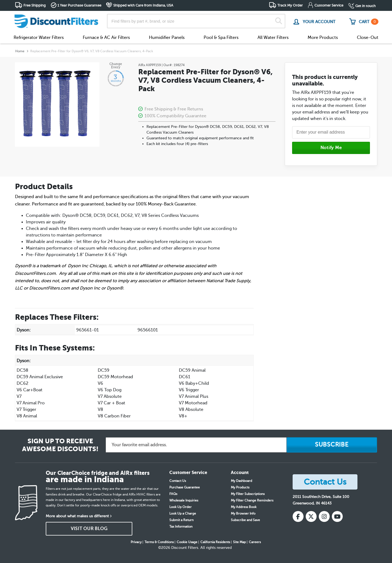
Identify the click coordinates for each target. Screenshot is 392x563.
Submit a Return (181, 520)
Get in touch (365, 6)
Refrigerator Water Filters (39, 38)
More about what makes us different (77, 516)
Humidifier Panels (167, 38)
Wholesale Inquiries (184, 500)
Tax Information (181, 527)
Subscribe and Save (245, 520)
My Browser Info (243, 513)
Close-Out (368, 38)
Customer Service (329, 5)
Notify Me (331, 148)
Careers (255, 542)
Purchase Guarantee (185, 487)
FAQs (173, 494)
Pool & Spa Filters (221, 38)
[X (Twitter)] (311, 516)
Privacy (136, 542)
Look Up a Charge (183, 513)
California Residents (215, 542)
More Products (323, 38)
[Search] (279, 21)
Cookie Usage (187, 542)
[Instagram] (324, 516)
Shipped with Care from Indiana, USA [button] (143, 5)
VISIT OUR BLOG (89, 529)
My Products (240, 487)
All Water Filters (273, 38)
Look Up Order (180, 507)
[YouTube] (337, 516)
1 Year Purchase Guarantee (79, 5)
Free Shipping (35, 5)
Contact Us (178, 481)
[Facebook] (298, 516)
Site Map (239, 542)
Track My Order (290, 5)
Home (20, 51)
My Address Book (244, 507)
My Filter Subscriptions (248, 494)
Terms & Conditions (159, 542)
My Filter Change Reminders (252, 500)
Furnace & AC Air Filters (106, 38)
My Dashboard (241, 481)
